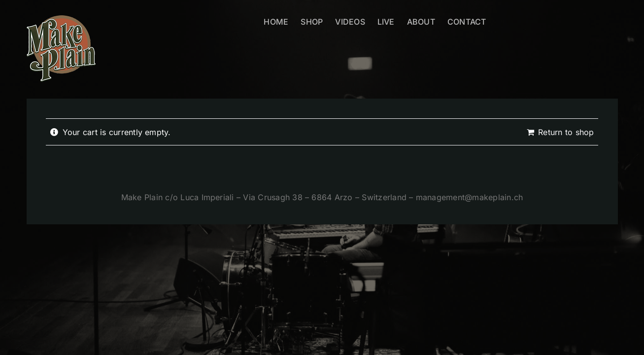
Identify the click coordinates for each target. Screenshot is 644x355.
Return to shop (566, 132)
